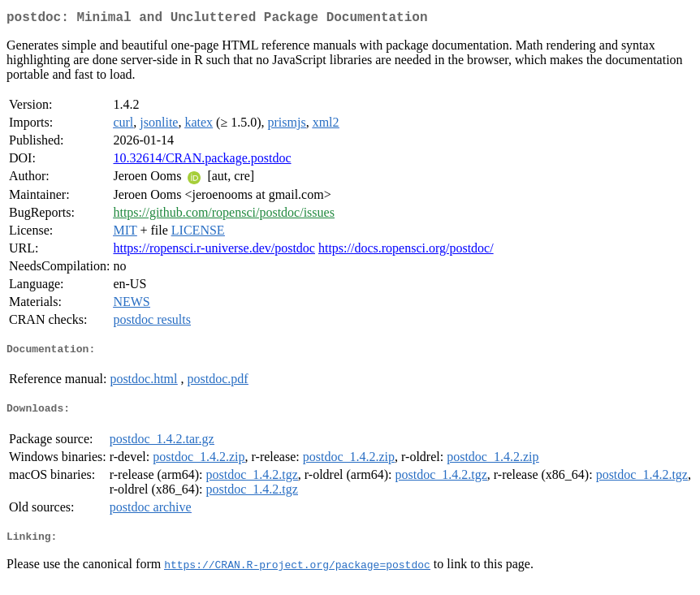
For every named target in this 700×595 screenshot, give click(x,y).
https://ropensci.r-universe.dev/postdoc (214, 251)
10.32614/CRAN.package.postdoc (202, 161)
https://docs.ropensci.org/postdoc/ (406, 251)
